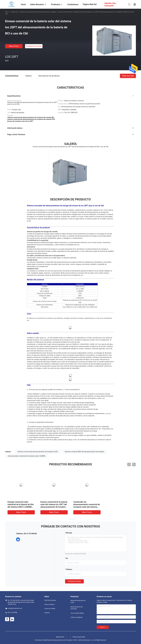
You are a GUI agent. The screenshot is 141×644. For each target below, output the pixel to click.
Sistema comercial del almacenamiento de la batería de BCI (38, 452)
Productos (14, 12)
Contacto (47, 613)
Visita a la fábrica (49, 604)
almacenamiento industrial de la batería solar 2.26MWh (27, 456)
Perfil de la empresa (50, 600)
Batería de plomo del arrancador (76, 608)
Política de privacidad (79, 637)
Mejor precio (14, 46)
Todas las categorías (77, 617)
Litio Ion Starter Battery (77, 613)
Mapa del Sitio (60, 637)
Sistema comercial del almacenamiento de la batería (38, 12)
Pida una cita (128, 76)
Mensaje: (69, 533)
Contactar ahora (74, 581)
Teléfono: (69, 569)
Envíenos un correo (34, 46)
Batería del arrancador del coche (78, 602)
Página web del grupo (90, 6)
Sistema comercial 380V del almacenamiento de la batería (84, 452)
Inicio (7, 12)
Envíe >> (103, 627)
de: (67, 558)
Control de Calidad (50, 609)
